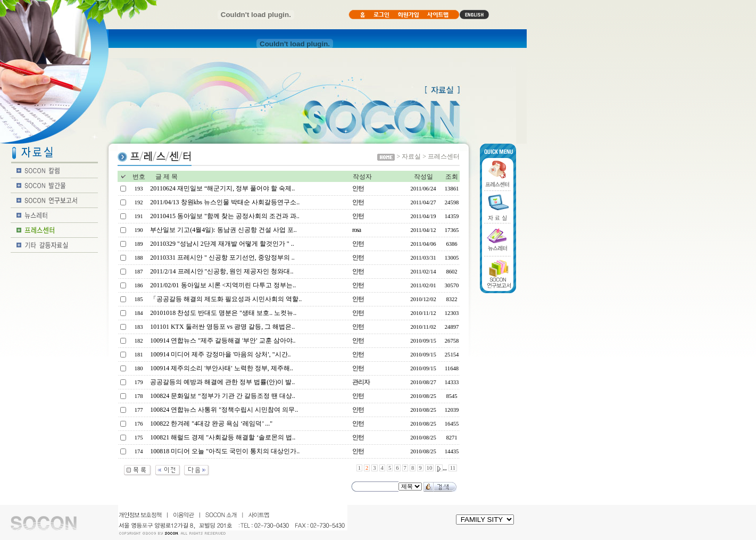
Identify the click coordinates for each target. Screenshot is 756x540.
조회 (452, 177)
